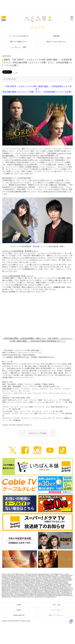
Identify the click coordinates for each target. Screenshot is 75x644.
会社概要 (19, 605)
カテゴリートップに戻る (37, 433)
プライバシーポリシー (57, 610)
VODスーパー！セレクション (57, 615)
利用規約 (19, 610)
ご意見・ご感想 (57, 605)
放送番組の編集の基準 (19, 615)
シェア (15, 73)
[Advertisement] (37, 7)
